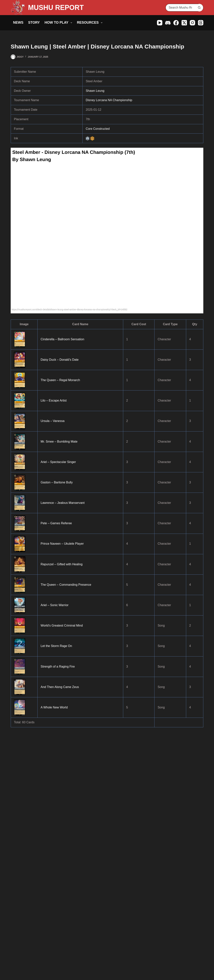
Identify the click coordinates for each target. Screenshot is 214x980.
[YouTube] (160, 23)
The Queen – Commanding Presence (66, 585)
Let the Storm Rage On (56, 646)
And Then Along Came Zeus (60, 687)
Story (34, 23)
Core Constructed (98, 129)
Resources (90, 23)
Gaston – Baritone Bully (57, 482)
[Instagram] (192, 23)
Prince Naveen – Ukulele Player (62, 544)
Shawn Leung (95, 91)
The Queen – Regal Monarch (60, 380)
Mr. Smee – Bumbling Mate (59, 442)
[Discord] (168, 23)
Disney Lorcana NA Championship (109, 100)
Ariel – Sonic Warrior (55, 605)
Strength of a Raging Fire (58, 667)
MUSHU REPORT (56, 8)
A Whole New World (54, 707)
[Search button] (199, 8)
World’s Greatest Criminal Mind (62, 626)
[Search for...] (181, 8)
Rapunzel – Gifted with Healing (62, 564)
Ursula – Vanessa (53, 421)
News (18, 23)
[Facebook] (176, 23)
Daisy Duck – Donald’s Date (60, 360)
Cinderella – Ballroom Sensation (62, 339)
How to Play (59, 23)
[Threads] (201, 23)
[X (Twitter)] (184, 23)
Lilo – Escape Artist (54, 400)
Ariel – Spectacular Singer (58, 462)
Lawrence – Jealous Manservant (63, 503)
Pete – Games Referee (56, 523)
